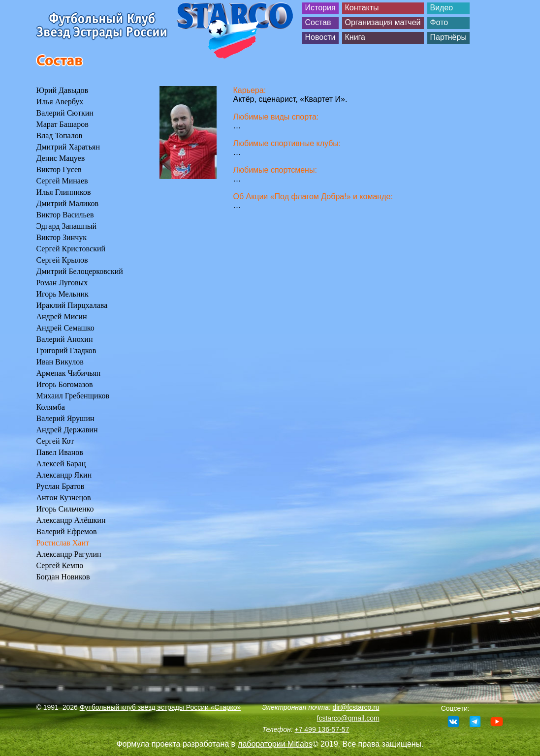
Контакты (362, 8)
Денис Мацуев (61, 158)
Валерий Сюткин (65, 113)
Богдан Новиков (63, 577)
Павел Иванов (60, 452)
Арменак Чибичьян (69, 373)
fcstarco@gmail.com (348, 718)
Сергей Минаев (62, 181)
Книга (355, 37)
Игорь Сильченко (65, 509)
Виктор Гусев (59, 169)
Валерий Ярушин (65, 418)
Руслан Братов (61, 486)
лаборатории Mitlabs (275, 744)
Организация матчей (383, 22)
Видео (442, 8)
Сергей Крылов (62, 260)
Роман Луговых (62, 283)
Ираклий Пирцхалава (72, 305)
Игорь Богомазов (65, 384)
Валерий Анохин (65, 339)
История (320, 8)
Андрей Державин (67, 430)
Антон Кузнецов (64, 498)
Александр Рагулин (69, 554)
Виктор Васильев (65, 215)
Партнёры (448, 37)
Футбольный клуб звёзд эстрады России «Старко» (160, 707)
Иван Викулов (60, 362)
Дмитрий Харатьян (68, 147)
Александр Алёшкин (71, 520)
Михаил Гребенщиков (73, 396)
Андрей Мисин (62, 317)
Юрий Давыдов (63, 90)
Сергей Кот (55, 441)
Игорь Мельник (63, 294)
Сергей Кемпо (60, 565)
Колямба (51, 407)
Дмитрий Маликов (67, 203)
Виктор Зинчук (62, 237)
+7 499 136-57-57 (322, 729)
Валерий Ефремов (67, 531)
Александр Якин (64, 475)
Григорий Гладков (66, 350)
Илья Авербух (60, 102)
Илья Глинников (64, 192)
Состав (318, 22)
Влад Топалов (60, 136)
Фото (439, 22)
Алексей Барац (61, 464)
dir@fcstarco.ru (356, 707)
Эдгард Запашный (67, 226)
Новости (320, 37)
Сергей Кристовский (71, 249)
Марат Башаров (63, 124)
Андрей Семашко (65, 328)
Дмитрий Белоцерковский (80, 271)
